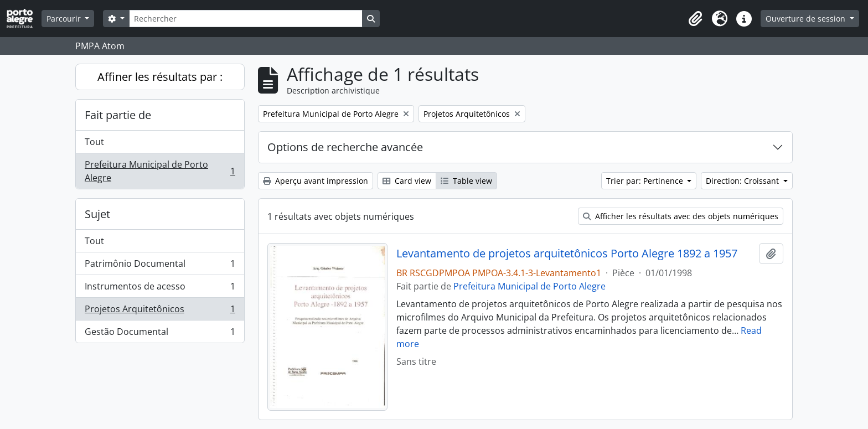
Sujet (97, 214)
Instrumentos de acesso (160, 289)
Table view (466, 181)
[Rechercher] (246, 19)
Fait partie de (118, 115)
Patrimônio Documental (160, 266)
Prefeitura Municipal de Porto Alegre (160, 171)
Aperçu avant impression (316, 181)
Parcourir (65, 19)
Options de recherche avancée (345, 147)
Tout (94, 142)
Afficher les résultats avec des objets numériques (681, 216)
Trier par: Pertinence (646, 181)
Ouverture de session (807, 19)
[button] (695, 19)
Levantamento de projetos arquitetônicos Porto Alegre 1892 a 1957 (567, 254)
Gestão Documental (160, 334)
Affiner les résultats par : (160, 77)
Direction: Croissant (743, 181)
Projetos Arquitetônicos (160, 311)
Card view (407, 181)
